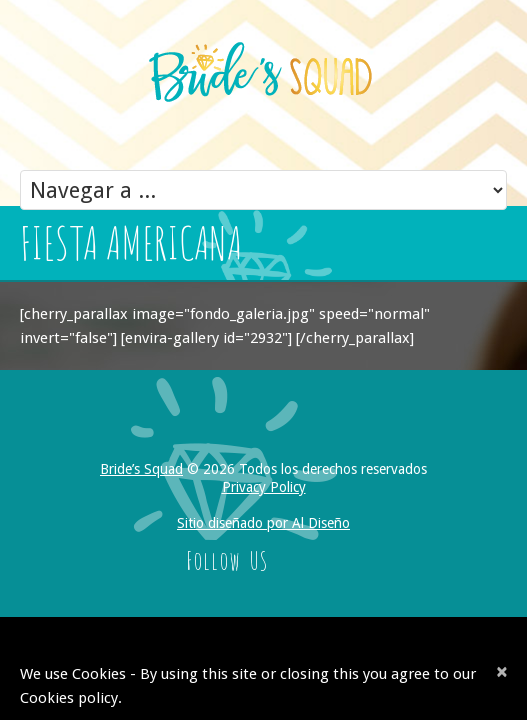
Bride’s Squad (141, 469)
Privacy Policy (264, 487)
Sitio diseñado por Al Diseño (263, 523)
